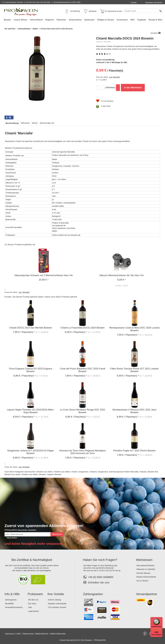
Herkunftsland (36, 20)
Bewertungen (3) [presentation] (47, 123)
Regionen (50, 20)
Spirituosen (89, 20)
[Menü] (161, 619)
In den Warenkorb (133, 88)
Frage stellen (106, 106)
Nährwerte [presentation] (25, 123)
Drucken (154, 33)
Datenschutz (28, 634)
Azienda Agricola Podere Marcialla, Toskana (128, 472)
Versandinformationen (14, 607)
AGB (19, 634)
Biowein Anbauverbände (146, 577)
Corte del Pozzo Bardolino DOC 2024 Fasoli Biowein (82, 370)
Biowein (7, 20)
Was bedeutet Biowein (145, 566)
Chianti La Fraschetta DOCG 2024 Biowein (82, 328)
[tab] (12, 123)
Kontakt (134, 3)
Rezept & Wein (155, 20)
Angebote (142, 20)
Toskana (93, 472)
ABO (132, 20)
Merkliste (93, 11)
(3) (103, 54)
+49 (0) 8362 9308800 (98, 577)
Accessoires (122, 20)
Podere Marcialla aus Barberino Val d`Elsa (70, 155)
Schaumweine (75, 20)
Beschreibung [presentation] (12, 123)
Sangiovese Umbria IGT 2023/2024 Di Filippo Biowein (31, 452)
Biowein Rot (153, 472)
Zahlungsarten (11, 600)
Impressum (10, 634)
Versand (116, 77)
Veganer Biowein (54, 474)
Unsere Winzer (20, 20)
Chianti (74, 472)
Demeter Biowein (143, 573)
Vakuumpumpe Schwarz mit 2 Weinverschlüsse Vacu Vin (44, 275)
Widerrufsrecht (42, 634)
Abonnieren (57, 534)
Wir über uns (33, 600)
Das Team (32, 604)
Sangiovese (83, 472)
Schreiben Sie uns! (99, 582)
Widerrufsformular (58, 634)
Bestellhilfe (9, 604)
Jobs (30, 607)
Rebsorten (61, 20)
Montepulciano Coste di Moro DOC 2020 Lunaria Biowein (134, 329)
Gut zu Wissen (142, 581)
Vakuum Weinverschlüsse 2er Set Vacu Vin (121, 275)
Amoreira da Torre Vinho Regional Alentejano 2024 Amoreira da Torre (82, 452)
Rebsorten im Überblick (146, 569)
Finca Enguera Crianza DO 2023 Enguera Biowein (31, 370)
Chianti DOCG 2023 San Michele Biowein (31, 328)
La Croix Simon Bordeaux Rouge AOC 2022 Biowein (82, 411)
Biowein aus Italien (45, 472)
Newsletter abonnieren (154, 3)
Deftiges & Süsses (106, 20)
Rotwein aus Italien (62, 472)
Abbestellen (12, 538)
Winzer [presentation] (35, 123)
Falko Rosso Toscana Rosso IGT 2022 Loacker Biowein (135, 370)
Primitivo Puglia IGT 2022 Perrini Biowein (135, 451)
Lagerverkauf (33, 611)
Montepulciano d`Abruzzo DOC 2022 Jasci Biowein (134, 411)
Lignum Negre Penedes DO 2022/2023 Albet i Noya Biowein (30, 411)
